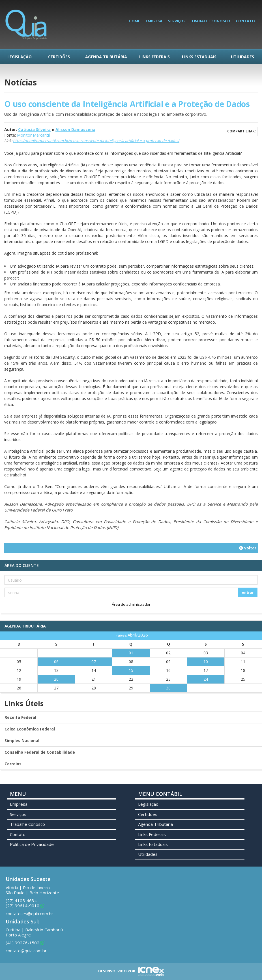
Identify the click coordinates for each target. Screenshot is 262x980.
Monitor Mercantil (33, 135)
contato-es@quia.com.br (29, 914)
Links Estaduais (199, 57)
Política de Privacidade (32, 844)
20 (56, 679)
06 (56, 662)
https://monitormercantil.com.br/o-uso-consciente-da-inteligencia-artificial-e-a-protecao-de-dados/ (96, 141)
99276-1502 (25, 943)
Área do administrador (131, 604)
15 (131, 670)
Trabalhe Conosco (211, 21)
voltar (248, 548)
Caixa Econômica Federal (30, 729)
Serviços (177, 21)
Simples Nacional (22, 741)
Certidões (59, 57)
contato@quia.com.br (26, 951)
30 (168, 688)
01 (131, 653)
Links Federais (154, 57)
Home (134, 21)
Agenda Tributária (106, 57)
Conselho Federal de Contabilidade (40, 752)
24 (206, 679)
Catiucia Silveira (34, 129)
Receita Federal (20, 717)
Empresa (154, 21)
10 (206, 662)
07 (94, 662)
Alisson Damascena (75, 129)
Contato (245, 21)
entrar (248, 593)
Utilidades (242, 57)
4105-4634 (21, 901)
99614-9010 (25, 906)
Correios (13, 764)
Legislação (20, 57)
